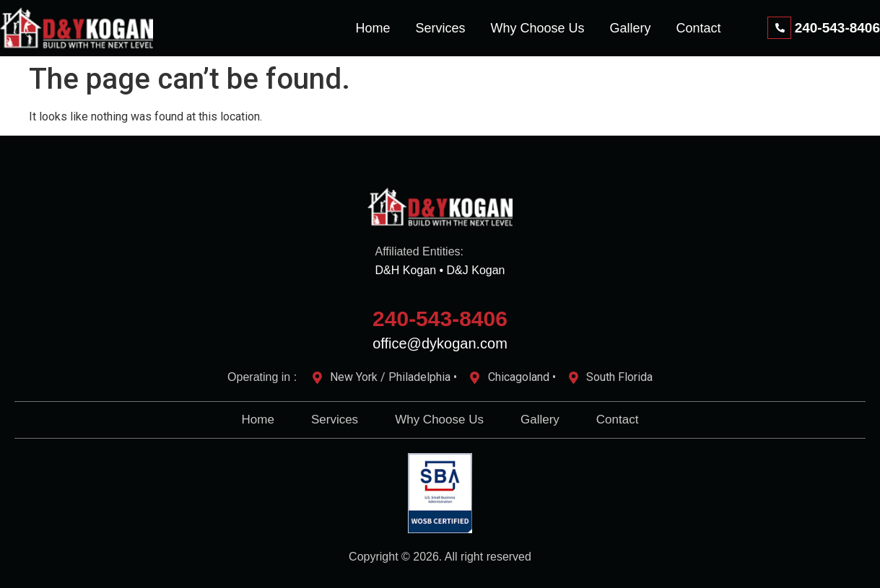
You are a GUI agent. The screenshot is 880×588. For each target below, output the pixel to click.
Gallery (631, 28)
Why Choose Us (537, 28)
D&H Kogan (406, 270)
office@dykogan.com (440, 343)
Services (440, 28)
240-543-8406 (440, 319)
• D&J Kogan (472, 270)
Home (373, 28)
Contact (699, 28)
